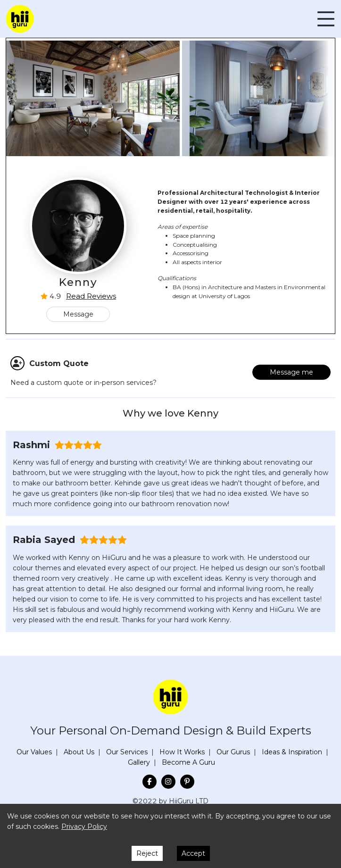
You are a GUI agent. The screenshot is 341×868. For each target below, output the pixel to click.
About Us (79, 752)
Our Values (34, 752)
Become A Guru (188, 762)
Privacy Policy (84, 826)
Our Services (127, 752)
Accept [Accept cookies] (193, 853)
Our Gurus (233, 752)
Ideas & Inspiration (292, 752)
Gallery (139, 762)
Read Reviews (91, 296)
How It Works (182, 752)
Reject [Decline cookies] (147, 853)
